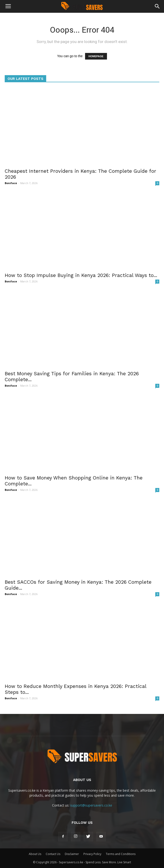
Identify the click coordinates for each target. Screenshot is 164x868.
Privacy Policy (92, 854)
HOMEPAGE (96, 56)
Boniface (11, 183)
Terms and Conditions (121, 854)
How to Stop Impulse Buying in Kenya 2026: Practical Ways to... (81, 275)
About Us (35, 854)
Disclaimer (72, 854)
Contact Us (53, 854)
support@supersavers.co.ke (91, 805)
